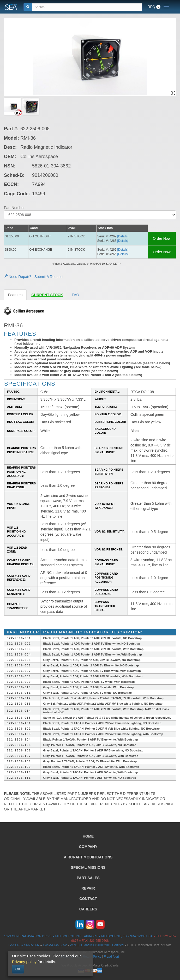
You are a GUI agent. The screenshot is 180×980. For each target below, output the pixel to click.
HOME (88, 836)
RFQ (154, 7)
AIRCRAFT (88, 857)
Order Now (162, 238)
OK (18, 969)
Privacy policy (24, 962)
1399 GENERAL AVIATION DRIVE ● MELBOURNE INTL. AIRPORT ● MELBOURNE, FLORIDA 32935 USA (78, 936)
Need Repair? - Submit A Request (34, 277)
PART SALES (88, 878)
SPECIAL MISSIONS (88, 867)
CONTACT (88, 899)
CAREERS (88, 909)
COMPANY (88, 847)
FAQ (75, 295)
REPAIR (88, 888)
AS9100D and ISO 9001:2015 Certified (97, 945)
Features (15, 295)
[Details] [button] (123, 236)
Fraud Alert (111, 957)
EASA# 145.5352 (55, 945)
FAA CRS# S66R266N (24, 945)
